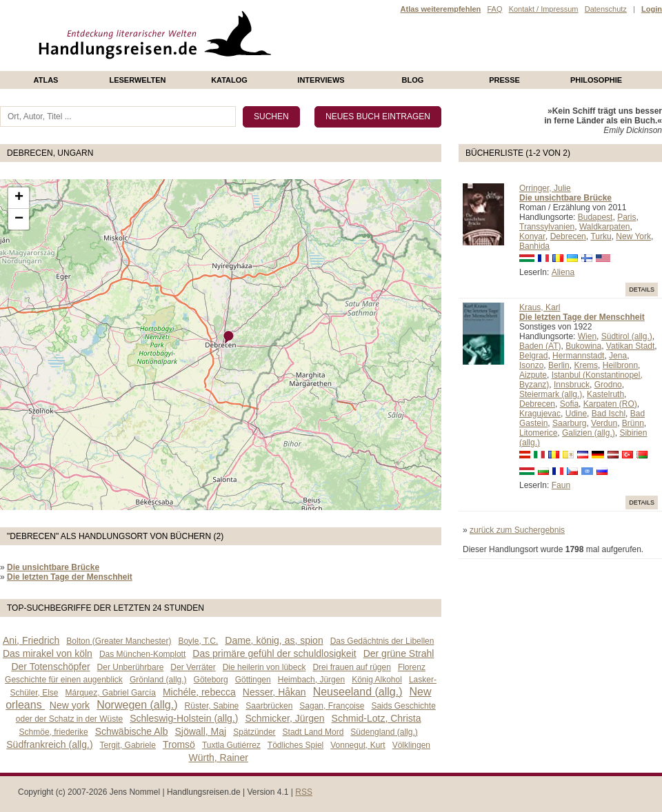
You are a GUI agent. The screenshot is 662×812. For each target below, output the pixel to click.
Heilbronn (620, 365)
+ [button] (19, 198)
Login (652, 9)
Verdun (604, 423)
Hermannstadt (578, 356)
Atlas (46, 80)
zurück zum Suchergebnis (517, 530)
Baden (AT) (540, 346)
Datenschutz (606, 9)
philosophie (596, 80)
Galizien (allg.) (589, 433)
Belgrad (533, 356)
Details (642, 290)
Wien (587, 336)
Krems (586, 365)
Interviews (321, 80)
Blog (413, 80)
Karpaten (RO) (610, 404)
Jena (618, 356)
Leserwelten (137, 80)
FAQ (494, 9)
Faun (561, 485)
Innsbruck (572, 385)
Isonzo (531, 365)
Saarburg (569, 423)
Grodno (608, 385)
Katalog (229, 80)
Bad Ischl (609, 414)
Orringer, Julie (545, 188)
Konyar (532, 236)
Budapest (595, 217)
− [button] (19, 219)
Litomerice (538, 433)
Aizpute (533, 375)
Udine (576, 414)
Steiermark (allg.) (551, 394)
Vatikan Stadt (631, 346)
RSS (304, 792)
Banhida (534, 246)
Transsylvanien (547, 227)
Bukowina (583, 346)
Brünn (633, 423)
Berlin (559, 365)
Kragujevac (540, 414)
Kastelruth (605, 394)
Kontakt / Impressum (544, 9)
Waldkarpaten (605, 227)
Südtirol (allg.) (627, 336)
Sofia (569, 404)
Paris (626, 217)
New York (633, 236)
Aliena (563, 272)
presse (504, 80)
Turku (601, 236)
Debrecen (568, 236)
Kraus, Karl (540, 307)
